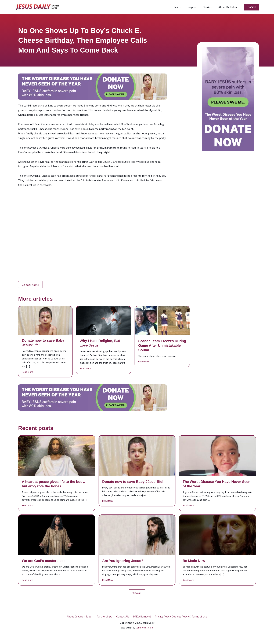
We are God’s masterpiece (44, 561)
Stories (209, 7)
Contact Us (122, 616)
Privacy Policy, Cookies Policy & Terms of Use (179, 616)
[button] (252, 7)
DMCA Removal (141, 616)
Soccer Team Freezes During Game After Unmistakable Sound (162, 345)
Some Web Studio (144, 628)
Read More (28, 372)
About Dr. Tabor (228, 7)
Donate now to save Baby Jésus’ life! (133, 482)
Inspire (195, 7)
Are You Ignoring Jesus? (123, 561)
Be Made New (194, 561)
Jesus (182, 7)
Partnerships (105, 616)
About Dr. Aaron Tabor (81, 616)
